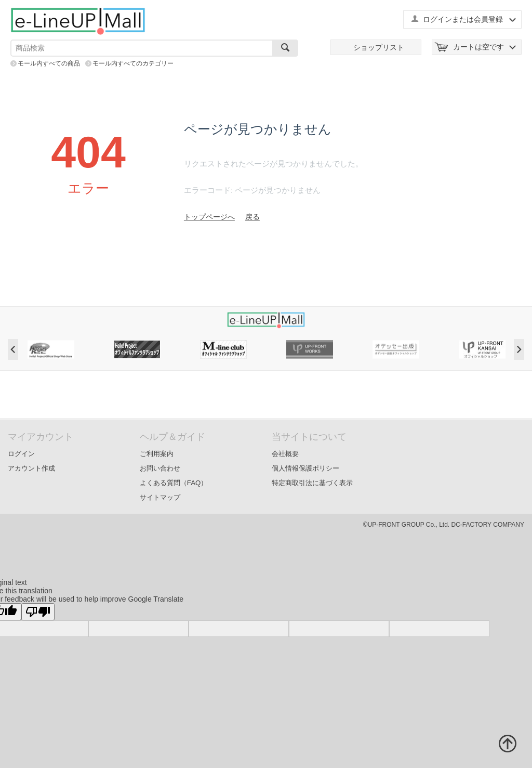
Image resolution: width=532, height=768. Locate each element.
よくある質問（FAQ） (174, 483)
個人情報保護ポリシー (305, 468)
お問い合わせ (160, 468)
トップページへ (209, 217)
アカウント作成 (31, 468)
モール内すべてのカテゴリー (133, 63)
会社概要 (285, 454)
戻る (252, 217)
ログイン (21, 454)
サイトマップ (160, 497)
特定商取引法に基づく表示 (312, 483)
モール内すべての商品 (49, 63)
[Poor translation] (38, 612)
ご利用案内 (157, 454)
